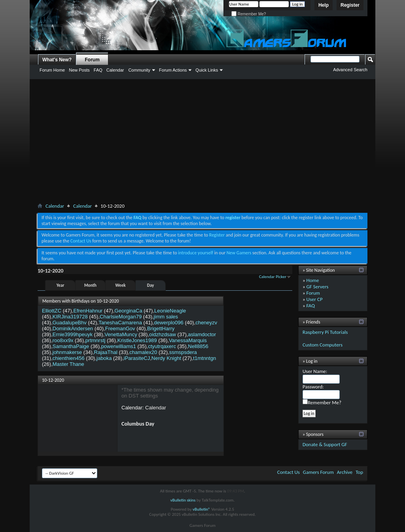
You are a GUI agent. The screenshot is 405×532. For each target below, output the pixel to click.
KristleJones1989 (137, 340)
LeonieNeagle (170, 311)
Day (150, 285)
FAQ (98, 70)
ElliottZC (52, 311)
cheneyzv (206, 323)
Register (350, 5)
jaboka (104, 358)
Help (324, 5)
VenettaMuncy (121, 334)
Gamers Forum (318, 472)
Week (121, 285)
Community (139, 70)
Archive (345, 472)
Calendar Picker (273, 277)
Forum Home (52, 70)
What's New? (57, 60)
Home (313, 280)
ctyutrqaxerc (162, 346)
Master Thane (68, 364)
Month (90, 285)
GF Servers (318, 287)
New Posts (79, 70)
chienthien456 (69, 358)
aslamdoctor (202, 334)
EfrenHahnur (88, 311)
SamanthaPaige (71, 346)
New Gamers (239, 253)
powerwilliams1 (119, 346)
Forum (92, 60)
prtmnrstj (96, 340)
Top (359, 472)
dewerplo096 (168, 323)
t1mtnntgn (204, 358)
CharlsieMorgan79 (121, 317)
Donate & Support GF (325, 444)
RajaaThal (106, 352)
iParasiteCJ (137, 358)
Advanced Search (350, 70)
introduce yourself (196, 253)
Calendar (115, 70)
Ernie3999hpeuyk (73, 334)
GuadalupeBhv (70, 323)
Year (61, 285)
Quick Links (207, 70)
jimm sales (166, 317)
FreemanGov (120, 328)
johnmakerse (67, 352)
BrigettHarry (161, 328)
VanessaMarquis (188, 340)
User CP (315, 299)
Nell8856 (198, 346)
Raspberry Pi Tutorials (325, 332)
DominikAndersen (73, 328)
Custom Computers (323, 345)
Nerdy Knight (166, 358)
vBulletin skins (183, 500)
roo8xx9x (63, 340)
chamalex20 (143, 352)
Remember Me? (249, 14)
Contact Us (81, 241)
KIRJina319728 (70, 317)
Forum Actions (173, 70)
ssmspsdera (183, 352)
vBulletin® (202, 509)
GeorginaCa (129, 311)
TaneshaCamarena (120, 323)
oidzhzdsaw (163, 334)
